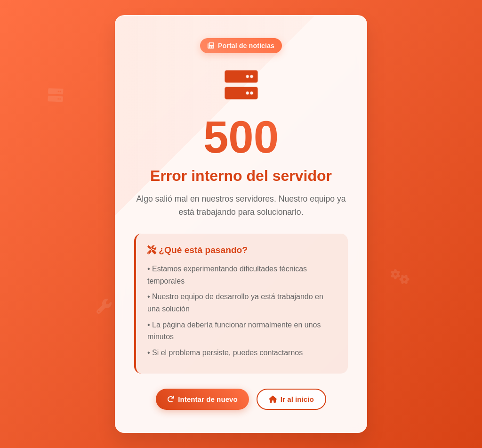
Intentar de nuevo (202, 399)
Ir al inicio (291, 399)
